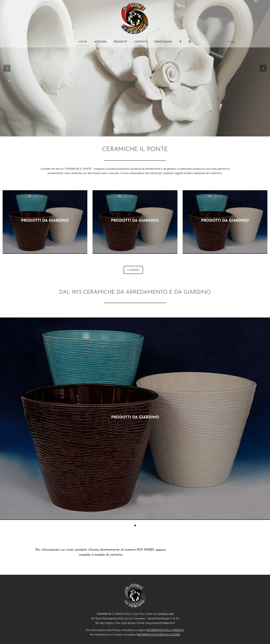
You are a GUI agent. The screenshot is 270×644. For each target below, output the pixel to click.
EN (233, 42)
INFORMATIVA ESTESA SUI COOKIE (159, 635)
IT (229, 42)
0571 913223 (138, 550)
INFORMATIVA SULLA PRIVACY (165, 630)
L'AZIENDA (144, 270)
